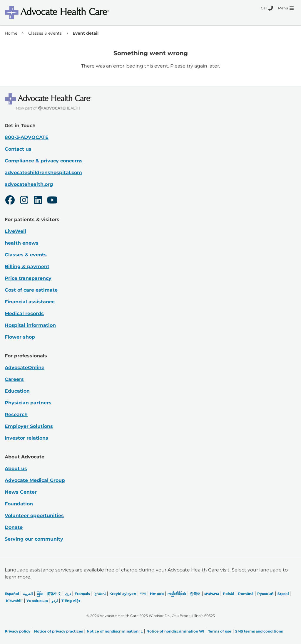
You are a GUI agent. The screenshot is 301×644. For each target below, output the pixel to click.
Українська (37, 601)
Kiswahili (14, 601)
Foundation (19, 504)
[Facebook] (10, 201)
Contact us (18, 149)
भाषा (143, 594)
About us (16, 469)
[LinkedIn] (38, 201)
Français (82, 594)
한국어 (195, 594)
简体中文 (54, 594)
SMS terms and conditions (259, 631)
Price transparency (28, 278)
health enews (22, 243)
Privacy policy (17, 631)
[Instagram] (24, 201)
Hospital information (30, 325)
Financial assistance (30, 302)
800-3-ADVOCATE (27, 137)
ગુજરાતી (100, 594)
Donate (14, 527)
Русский (265, 594)
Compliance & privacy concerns (44, 161)
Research (16, 415)
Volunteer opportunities (34, 516)
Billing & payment (27, 266)
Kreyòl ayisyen (123, 594)
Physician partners (28, 403)
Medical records (24, 313)
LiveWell (15, 231)
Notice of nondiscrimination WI (175, 631)
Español (12, 594)
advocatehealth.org (29, 184)
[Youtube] (52, 201)
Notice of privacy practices (58, 631)
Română (246, 594)
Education (17, 391)
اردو (55, 601)
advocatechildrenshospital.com (43, 173)
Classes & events (45, 33)
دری (68, 594)
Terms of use (220, 631)
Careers (14, 379)
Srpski (283, 594)
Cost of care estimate (31, 290)
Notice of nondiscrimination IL (115, 631)
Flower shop (20, 337)
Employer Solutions (29, 426)
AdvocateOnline (25, 368)
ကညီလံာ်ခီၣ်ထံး (177, 594)
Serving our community (34, 539)
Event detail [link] (86, 33)
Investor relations (26, 438)
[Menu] (286, 8)
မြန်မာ (40, 594)
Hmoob (157, 594)
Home (11, 33)
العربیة (28, 594)
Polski (229, 594)
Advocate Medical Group (35, 480)
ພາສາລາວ (212, 594)
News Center (21, 492)
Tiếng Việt (71, 601)
